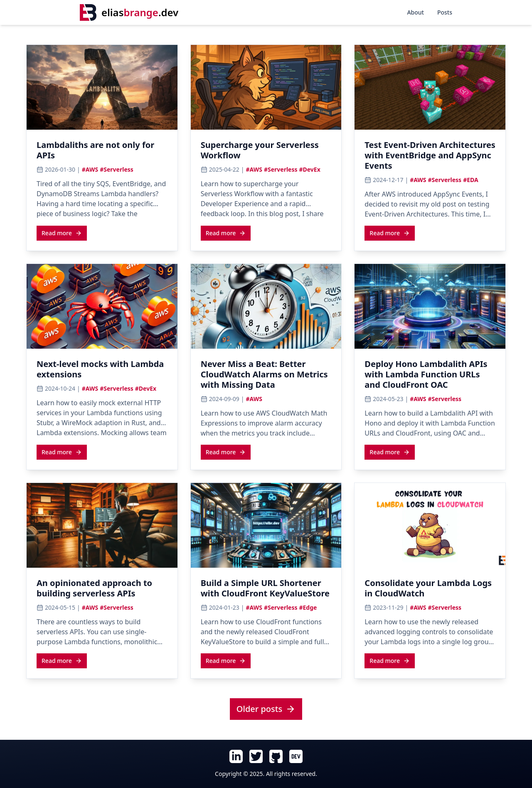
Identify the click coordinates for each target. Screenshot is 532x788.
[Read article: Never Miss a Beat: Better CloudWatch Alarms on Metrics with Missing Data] (266, 377)
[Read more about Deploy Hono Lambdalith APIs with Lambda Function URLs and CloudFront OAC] (390, 452)
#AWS (90, 169)
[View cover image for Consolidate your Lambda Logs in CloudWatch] (430, 525)
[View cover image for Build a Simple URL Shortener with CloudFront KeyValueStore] (266, 525)
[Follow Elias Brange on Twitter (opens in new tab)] (256, 756)
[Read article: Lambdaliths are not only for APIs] (102, 153)
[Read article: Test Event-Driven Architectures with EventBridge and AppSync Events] (430, 158)
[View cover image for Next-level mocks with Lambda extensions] (102, 306)
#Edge (308, 607)
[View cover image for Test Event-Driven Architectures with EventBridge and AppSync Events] (430, 87)
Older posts (266, 709)
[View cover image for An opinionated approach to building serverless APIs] (102, 525)
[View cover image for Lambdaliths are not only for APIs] (102, 87)
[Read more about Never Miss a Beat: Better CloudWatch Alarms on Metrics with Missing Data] (226, 452)
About (415, 12)
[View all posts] (266, 709)
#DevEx (309, 169)
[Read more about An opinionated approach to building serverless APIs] (62, 660)
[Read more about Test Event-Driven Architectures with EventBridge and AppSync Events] (390, 233)
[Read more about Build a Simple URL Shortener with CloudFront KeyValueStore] (226, 660)
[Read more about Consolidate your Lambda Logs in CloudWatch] (390, 660)
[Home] (129, 12)
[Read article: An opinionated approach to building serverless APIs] (102, 591)
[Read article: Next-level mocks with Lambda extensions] (102, 372)
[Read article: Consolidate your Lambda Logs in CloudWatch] (430, 591)
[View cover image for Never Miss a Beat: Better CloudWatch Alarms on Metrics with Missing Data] (266, 306)
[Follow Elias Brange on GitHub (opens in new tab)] (276, 756)
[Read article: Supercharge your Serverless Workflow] (266, 153)
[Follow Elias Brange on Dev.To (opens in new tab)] (296, 756)
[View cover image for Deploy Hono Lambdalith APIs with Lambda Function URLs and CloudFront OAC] (430, 306)
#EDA (471, 180)
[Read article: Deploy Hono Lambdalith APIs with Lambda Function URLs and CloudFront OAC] (430, 377)
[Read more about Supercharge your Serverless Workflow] (226, 233)
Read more (62, 233)
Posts (445, 12)
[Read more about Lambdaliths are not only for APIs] (62, 233)
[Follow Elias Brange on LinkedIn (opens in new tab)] (236, 756)
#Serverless (117, 169)
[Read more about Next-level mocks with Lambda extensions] (62, 452)
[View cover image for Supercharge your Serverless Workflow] (266, 87)
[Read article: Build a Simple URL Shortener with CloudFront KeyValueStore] (266, 591)
